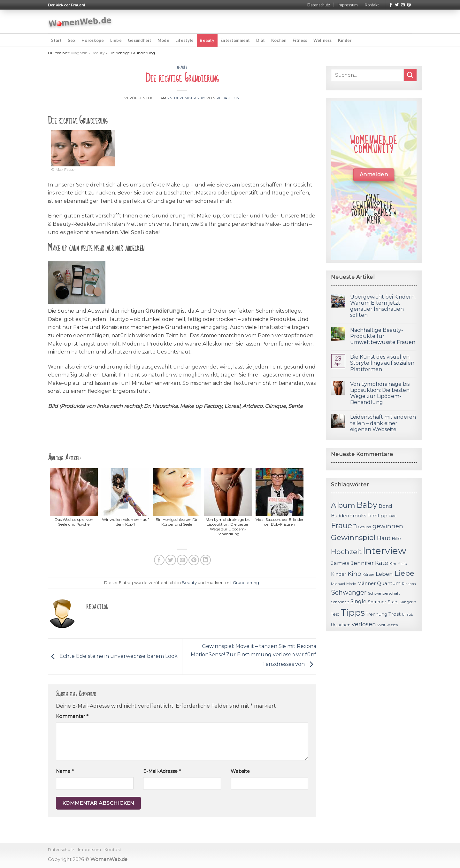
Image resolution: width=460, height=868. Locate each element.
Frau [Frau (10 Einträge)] (393, 516)
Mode (163, 40)
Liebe (116, 40)
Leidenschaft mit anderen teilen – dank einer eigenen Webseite (383, 423)
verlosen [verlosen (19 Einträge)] (364, 624)
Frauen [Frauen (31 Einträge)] (344, 525)
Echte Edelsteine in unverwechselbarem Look (113, 656)
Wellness (323, 40)
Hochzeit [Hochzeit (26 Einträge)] (346, 552)
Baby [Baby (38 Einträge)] (367, 505)
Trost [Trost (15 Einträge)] (395, 614)
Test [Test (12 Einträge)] (335, 614)
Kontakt (372, 5)
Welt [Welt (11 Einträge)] (381, 625)
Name (65, 771)
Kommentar (72, 716)
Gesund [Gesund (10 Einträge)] (365, 527)
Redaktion (228, 98)
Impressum (348, 5)
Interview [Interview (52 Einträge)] (385, 551)
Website (240, 771)
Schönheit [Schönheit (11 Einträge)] (340, 602)
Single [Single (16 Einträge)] (358, 602)
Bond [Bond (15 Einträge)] (385, 506)
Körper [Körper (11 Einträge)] (368, 575)
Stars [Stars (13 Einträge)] (393, 602)
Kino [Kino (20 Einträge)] (354, 574)
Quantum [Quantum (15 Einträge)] (389, 583)
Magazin (79, 53)
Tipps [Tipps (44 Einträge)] (353, 613)
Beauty (207, 40)
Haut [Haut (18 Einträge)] (384, 538)
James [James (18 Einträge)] (340, 563)
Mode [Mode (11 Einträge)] (351, 584)
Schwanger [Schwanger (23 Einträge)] (349, 592)
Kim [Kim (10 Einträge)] (393, 564)
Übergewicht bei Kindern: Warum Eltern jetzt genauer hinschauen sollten (383, 306)
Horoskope (93, 40)
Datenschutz (319, 5)
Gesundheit (140, 40)
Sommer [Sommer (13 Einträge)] (377, 602)
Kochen (279, 40)
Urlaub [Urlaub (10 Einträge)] (407, 615)
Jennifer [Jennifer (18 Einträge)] (362, 563)
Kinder (345, 40)
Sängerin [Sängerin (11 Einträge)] (408, 602)
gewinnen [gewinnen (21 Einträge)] (388, 526)
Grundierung (246, 583)
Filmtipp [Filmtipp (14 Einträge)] (377, 516)
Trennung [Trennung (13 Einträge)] (377, 614)
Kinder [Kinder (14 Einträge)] (339, 574)
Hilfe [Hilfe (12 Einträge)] (396, 539)
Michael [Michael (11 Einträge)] (338, 584)
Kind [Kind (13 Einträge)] (402, 563)
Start (56, 40)
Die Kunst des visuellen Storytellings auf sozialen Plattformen (382, 363)
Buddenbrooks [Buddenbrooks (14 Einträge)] (349, 516)
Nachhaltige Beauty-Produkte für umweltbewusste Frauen (383, 336)
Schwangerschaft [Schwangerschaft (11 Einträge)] (384, 593)
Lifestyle (184, 40)
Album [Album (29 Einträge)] (343, 505)
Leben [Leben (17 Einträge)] (384, 574)
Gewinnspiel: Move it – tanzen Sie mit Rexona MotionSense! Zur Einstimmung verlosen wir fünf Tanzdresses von (253, 655)
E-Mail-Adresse (162, 771)
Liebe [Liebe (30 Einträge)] (404, 573)
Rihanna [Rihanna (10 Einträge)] (409, 584)
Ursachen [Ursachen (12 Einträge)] (341, 625)
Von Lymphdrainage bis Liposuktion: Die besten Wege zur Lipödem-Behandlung (380, 393)
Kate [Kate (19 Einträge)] (382, 563)
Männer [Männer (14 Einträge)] (366, 583)
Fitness (300, 40)
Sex (72, 40)
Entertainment (235, 40)
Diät (261, 40)
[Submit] (410, 75)
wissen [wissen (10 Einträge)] (392, 625)
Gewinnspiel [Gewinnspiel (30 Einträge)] (353, 537)
